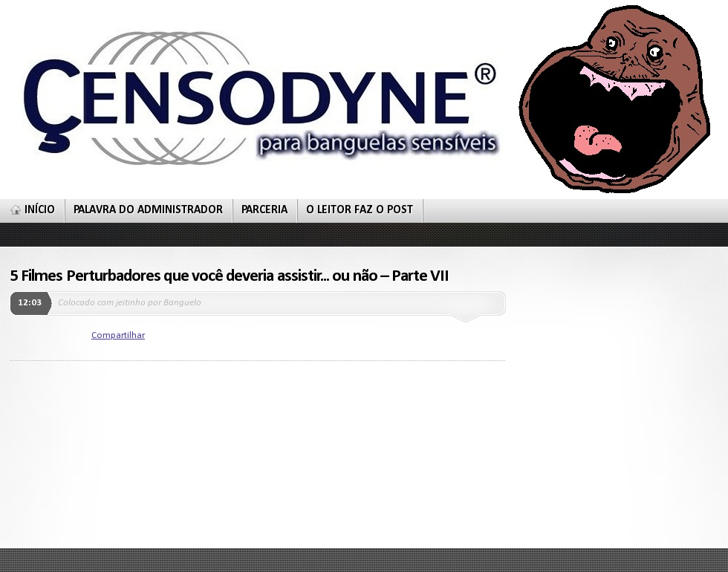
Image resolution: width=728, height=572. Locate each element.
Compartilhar (118, 335)
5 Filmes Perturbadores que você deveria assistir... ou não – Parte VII (229, 276)
